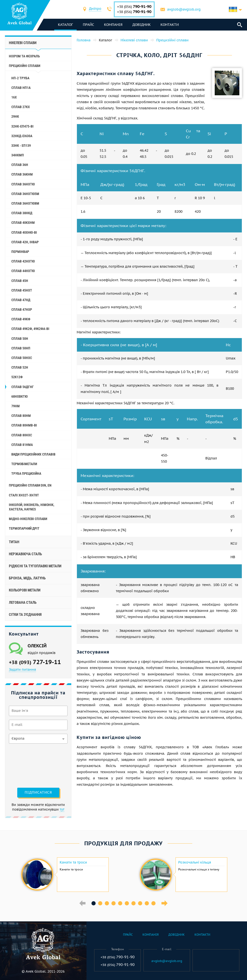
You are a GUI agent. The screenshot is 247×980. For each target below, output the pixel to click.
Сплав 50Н (20, 339)
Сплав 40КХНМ (23, 223)
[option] (64, 875)
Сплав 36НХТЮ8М (25, 203)
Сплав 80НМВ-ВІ (24, 425)
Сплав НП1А (21, 88)
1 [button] (94, 903)
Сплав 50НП (21, 348)
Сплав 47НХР (22, 310)
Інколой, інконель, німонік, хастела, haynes (32, 507)
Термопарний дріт (24, 528)
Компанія (113, 25)
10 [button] (153, 903)
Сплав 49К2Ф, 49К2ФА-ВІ (30, 329)
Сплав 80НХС (22, 435)
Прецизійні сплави (25, 66)
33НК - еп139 (21, 146)
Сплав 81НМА (22, 445)
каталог (65, 25)
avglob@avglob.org (184, 9)
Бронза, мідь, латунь (27, 578)
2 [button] (100, 903)
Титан (14, 542)
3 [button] (107, 903)
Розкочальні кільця (195, 862)
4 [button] (114, 903)
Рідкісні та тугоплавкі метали (35, 566)
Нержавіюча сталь (25, 554)
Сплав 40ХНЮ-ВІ (24, 232)
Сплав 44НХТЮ (23, 271)
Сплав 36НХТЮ (23, 184)
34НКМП (18, 155)
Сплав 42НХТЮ (23, 261)
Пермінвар (20, 252)
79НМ (16, 406)
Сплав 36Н (20, 165)
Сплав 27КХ (21, 107)
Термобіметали (24, 464)
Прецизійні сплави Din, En (30, 485)
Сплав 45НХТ (22, 290)
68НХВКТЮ (19, 396)
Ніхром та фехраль (24, 56)
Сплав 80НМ (21, 416)
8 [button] (140, 903)
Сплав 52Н (20, 367)
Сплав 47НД (21, 300)
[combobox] (95, 9)
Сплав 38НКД (22, 213)
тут (62, 809)
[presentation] (29, 765)
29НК (15, 116)
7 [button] (133, 903)
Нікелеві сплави (23, 43)
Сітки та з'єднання (25, 615)
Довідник (141, 25)
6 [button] (127, 903)
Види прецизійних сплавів (33, 454)
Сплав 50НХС (22, 358)
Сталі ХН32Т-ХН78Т (24, 495)
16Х (14, 97)
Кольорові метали (25, 590)
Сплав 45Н (20, 281)
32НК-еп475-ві (22, 126)
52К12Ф (17, 377)
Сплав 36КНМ (22, 174)
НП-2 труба (20, 78)
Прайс (88, 25)
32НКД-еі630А (22, 136)
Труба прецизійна (26, 474)
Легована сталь (23, 603)
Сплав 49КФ (21, 319)
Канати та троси (73, 862)
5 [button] (120, 903)
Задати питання (22, 670)
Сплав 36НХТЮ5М (25, 194)
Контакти (170, 25)
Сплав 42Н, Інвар (25, 242)
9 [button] (147, 903)
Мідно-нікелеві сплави (28, 519)
